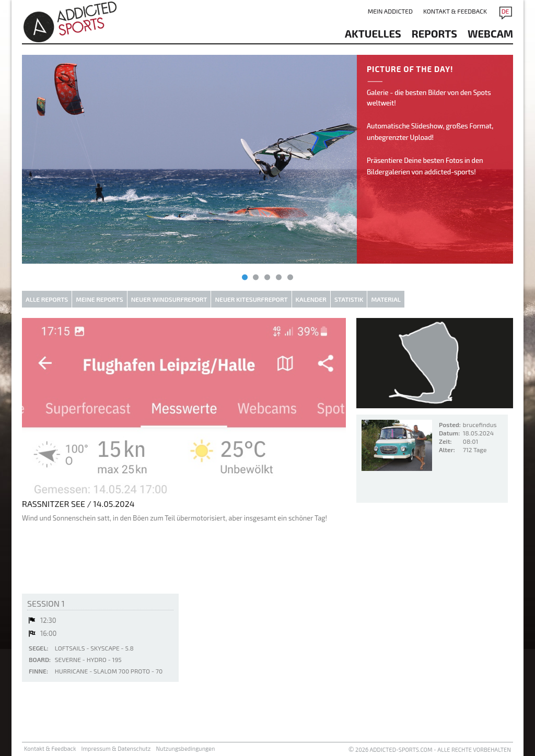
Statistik (349, 299)
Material (386, 299)
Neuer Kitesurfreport (251, 299)
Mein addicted (390, 11)
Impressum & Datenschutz (116, 748)
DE (505, 11)
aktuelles (373, 33)
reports (434, 33)
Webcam (490, 33)
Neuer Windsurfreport (169, 299)
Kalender (311, 299)
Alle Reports (47, 299)
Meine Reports (99, 299)
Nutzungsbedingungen (185, 748)
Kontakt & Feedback (455, 11)
